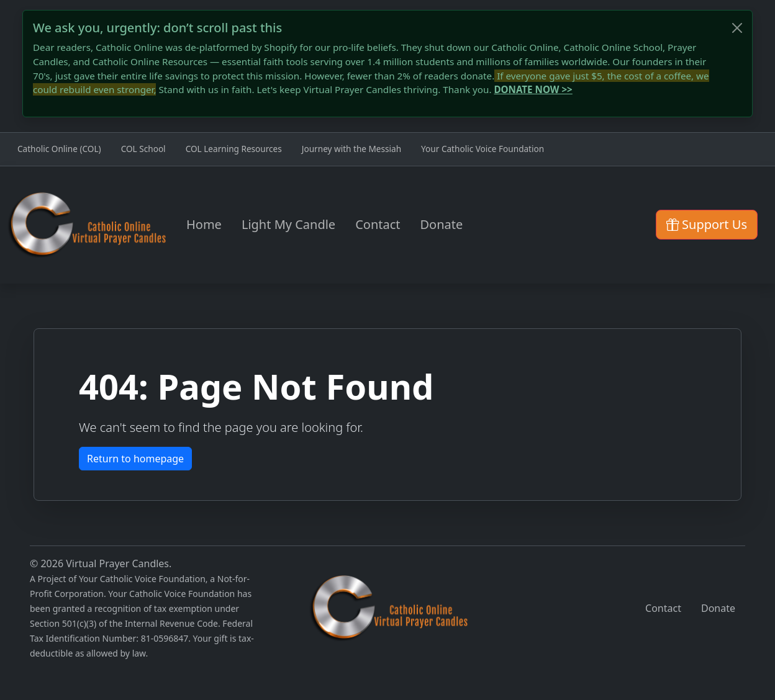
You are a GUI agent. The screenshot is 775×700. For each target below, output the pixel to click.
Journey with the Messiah (351, 149)
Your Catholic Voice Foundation (483, 149)
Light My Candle (288, 224)
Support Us (707, 224)
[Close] (737, 28)
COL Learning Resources (234, 149)
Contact (378, 224)
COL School (143, 149)
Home (204, 224)
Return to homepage (135, 459)
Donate (442, 224)
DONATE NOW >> (533, 89)
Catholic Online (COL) (59, 149)
